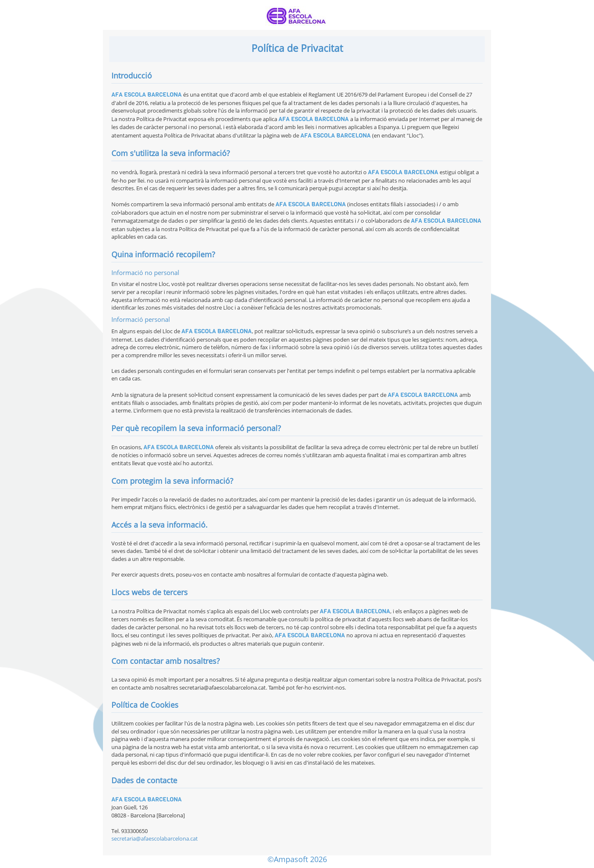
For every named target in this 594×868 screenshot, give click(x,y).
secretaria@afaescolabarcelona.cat (155, 838)
